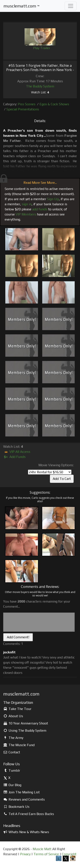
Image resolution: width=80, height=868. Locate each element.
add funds (40, 209)
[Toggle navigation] (71, 6)
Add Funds (14, 457)
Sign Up (53, 199)
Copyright (69, 854)
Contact (12, 752)
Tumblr (12, 770)
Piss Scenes (27, 104)
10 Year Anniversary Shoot (26, 723)
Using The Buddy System (25, 730)
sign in (27, 204)
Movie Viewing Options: (56, 465)
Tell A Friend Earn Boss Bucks (29, 814)
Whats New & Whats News (26, 832)
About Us (13, 716)
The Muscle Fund (19, 745)
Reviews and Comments (24, 799)
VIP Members (26, 214)
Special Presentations (23, 109)
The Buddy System (40, 86)
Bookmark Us (16, 807)
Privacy (25, 854)
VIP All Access (17, 452)
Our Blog (12, 785)
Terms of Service (46, 854)
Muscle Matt (42, 849)
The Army (13, 738)
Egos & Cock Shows (54, 104)
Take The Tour (17, 709)
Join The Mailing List (21, 792)
